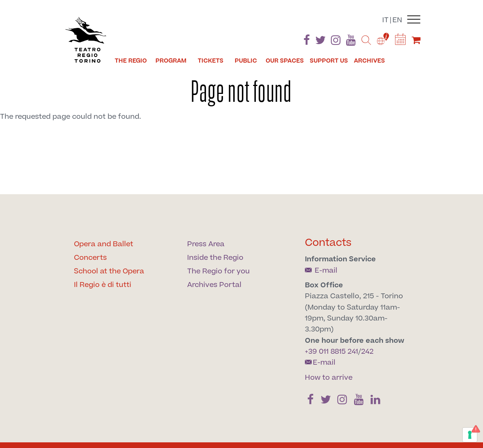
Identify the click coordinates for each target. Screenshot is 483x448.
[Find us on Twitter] (320, 42)
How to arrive (329, 378)
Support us (329, 61)
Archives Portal (214, 285)
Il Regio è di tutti (103, 285)
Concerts (90, 258)
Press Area (206, 244)
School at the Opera (109, 271)
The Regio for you (218, 271)
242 (367, 352)
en (397, 20)
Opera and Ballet (104, 244)
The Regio (131, 61)
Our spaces (285, 61)
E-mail (321, 271)
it (385, 20)
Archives (369, 61)
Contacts (328, 243)
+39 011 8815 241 (331, 352)
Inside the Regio (215, 258)
